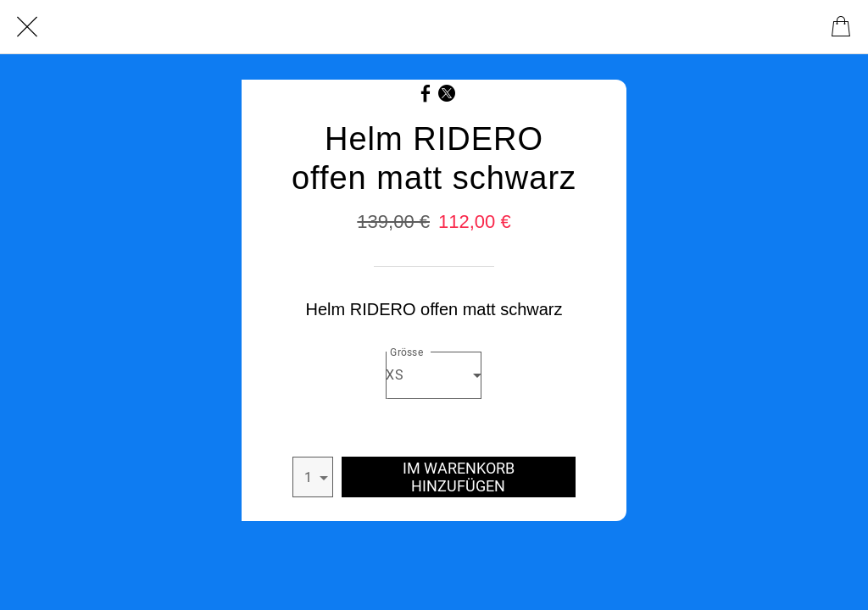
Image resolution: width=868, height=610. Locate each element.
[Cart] (841, 27)
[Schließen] (27, 27)
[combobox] (434, 375)
